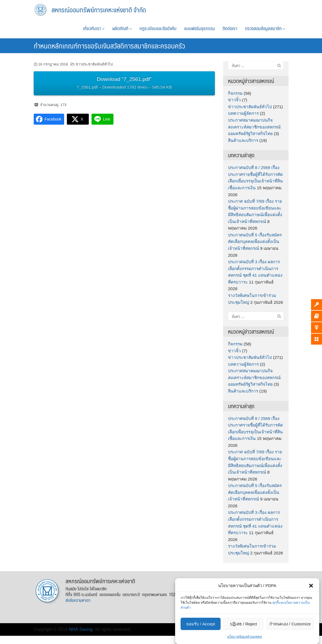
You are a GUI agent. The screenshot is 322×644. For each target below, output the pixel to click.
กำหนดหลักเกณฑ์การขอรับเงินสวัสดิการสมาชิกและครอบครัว (109, 45)
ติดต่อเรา (230, 28)
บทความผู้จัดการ (243, 113)
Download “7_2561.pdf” (124, 84)
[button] (311, 586)
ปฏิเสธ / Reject (243, 624)
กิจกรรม (235, 93)
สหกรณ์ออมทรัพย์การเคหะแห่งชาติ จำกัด (99, 10)
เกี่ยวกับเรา (94, 28)
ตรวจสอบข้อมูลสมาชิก (265, 28)
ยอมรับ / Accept (201, 624)
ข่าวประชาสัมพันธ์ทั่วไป (94, 64)
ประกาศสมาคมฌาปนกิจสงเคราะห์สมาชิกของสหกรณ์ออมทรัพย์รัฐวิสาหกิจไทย (254, 127)
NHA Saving (81, 629)
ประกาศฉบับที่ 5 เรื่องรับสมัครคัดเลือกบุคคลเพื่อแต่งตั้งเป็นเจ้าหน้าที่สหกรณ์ (255, 242)
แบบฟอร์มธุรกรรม (200, 28)
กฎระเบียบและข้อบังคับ (158, 28)
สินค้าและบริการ (243, 140)
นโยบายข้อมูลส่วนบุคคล (244, 637)
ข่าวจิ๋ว (234, 100)
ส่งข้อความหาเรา (78, 600)
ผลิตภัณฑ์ (122, 28)
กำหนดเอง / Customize (290, 624)
